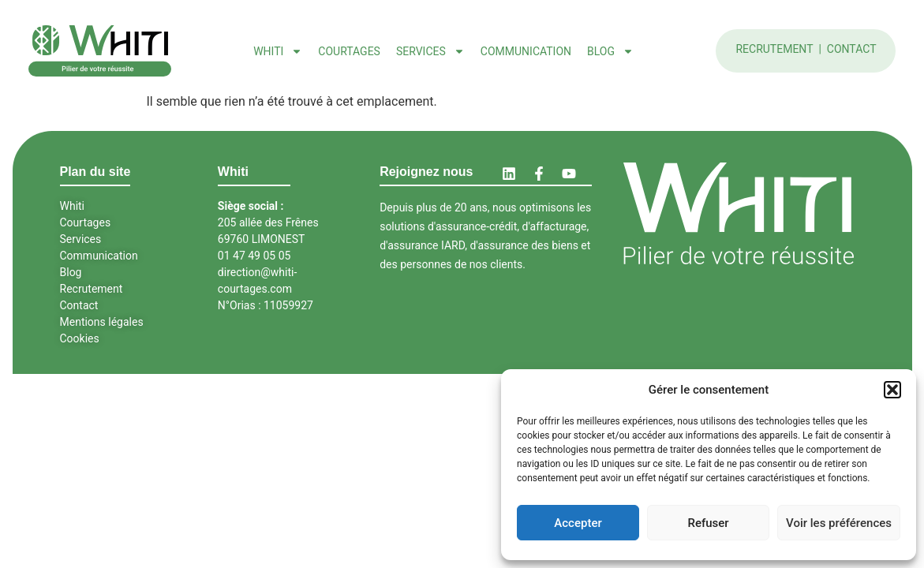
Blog (610, 51)
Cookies (80, 338)
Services (430, 51)
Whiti (278, 51)
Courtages (349, 51)
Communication (526, 51)
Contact (852, 49)
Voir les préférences (839, 523)
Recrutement (776, 49)
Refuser (708, 523)
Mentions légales (102, 322)
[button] (892, 390)
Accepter (578, 523)
